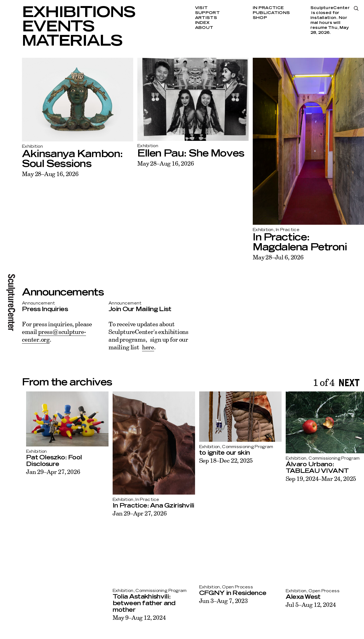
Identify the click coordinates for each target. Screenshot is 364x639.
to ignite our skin (220, 453)
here (148, 347)
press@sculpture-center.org (54, 335)
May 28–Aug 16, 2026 (50, 174)
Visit (201, 8)
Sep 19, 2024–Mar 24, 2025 (317, 478)
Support (207, 13)
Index (202, 23)
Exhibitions (79, 13)
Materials (72, 41)
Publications (271, 13)
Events (58, 27)
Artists (206, 18)
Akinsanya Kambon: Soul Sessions (72, 159)
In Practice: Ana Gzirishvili (149, 506)
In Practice (268, 8)
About (204, 28)
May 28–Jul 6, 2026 (278, 257)
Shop (260, 18)
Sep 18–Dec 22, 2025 (222, 460)
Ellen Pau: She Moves (191, 153)
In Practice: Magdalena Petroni (300, 242)
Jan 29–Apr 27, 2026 (49, 472)
